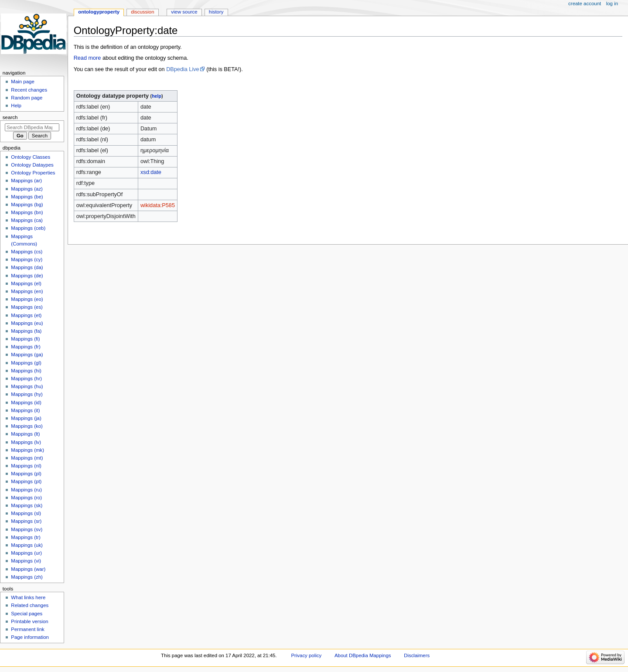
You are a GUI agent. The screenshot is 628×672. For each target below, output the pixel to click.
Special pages (27, 614)
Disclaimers (417, 655)
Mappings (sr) (26, 521)
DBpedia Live (183, 69)
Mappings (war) (28, 569)
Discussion (142, 12)
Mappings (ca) (27, 220)
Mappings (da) (27, 267)
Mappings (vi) (26, 561)
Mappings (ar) (26, 181)
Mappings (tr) (26, 537)
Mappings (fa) (26, 331)
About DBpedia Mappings (363, 655)
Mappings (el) (26, 283)
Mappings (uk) (27, 545)
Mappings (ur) (26, 553)
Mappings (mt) (27, 458)
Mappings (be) (27, 197)
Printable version (29, 621)
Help (16, 106)
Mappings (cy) (27, 259)
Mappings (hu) (27, 386)
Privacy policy (306, 655)
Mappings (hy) (27, 394)
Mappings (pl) (26, 474)
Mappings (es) (27, 307)
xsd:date (151, 172)
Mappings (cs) (27, 252)
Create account (585, 3)
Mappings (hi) (26, 371)
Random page (27, 98)
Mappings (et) (26, 315)
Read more (87, 58)
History (216, 12)
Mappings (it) (25, 410)
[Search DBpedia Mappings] (32, 127)
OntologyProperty (99, 12)
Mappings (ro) (26, 498)
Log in (612, 3)
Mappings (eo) (27, 299)
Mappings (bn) (27, 212)
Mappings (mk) (27, 450)
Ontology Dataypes (32, 165)
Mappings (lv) (26, 442)
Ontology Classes (31, 157)
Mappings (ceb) (28, 228)
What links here (28, 597)
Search (10, 117)
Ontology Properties (33, 173)
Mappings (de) (27, 276)
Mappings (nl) (26, 466)
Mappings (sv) (27, 529)
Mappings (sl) (26, 513)
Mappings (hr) (26, 379)
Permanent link (27, 629)
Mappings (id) (26, 403)
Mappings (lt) (25, 434)
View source (184, 12)
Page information (30, 637)
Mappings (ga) (27, 355)
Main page (23, 82)
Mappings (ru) (26, 490)
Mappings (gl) (26, 363)
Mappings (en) (27, 291)
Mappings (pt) (26, 481)
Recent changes (29, 90)
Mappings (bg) (27, 205)
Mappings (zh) (27, 577)
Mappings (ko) (27, 426)
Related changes (30, 605)
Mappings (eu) (27, 323)
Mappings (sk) (27, 505)
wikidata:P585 (158, 205)
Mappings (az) (27, 189)
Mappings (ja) (26, 418)
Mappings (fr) (26, 347)
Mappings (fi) (25, 339)
